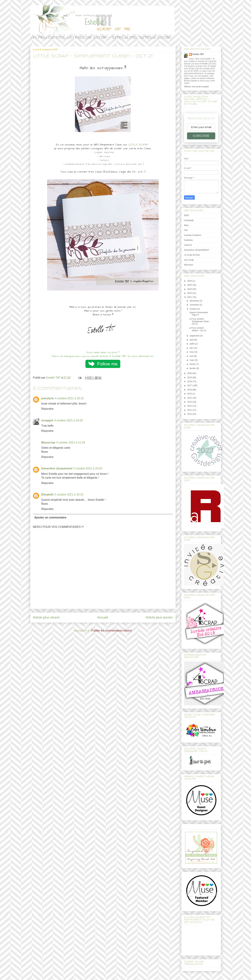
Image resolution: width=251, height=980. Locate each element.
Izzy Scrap (189, 260)
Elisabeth (47, 495)
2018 (190, 382)
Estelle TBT (198, 54)
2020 (190, 373)
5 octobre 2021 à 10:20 (88, 468)
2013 (190, 402)
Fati (186, 230)
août (192, 340)
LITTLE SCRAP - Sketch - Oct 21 (198, 329)
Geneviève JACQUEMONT (197, 250)
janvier (193, 368)
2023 (190, 289)
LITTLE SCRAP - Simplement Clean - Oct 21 (200, 322)
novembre (195, 305)
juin (192, 348)
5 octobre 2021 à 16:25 (69, 495)
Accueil (102, 617)
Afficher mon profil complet (196, 87)
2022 (190, 293)
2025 (190, 281)
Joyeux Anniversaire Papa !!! (198, 314)
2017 (190, 386)
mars (192, 360)
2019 (190, 378)
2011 (190, 410)
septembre (195, 336)
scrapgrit (47, 420)
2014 (190, 398)
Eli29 (186, 215)
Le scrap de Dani (192, 255)
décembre (195, 301)
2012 (190, 406)
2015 (190, 394)
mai (192, 352)
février (193, 364)
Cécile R (188, 245)
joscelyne (48, 398)
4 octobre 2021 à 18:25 (69, 420)
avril (192, 356)
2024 (190, 285)
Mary (186, 225)
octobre (193, 309)
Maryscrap (48, 443)
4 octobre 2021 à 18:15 (69, 398)
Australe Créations (193, 235)
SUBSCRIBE (201, 136)
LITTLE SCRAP (138, 145)
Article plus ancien (159, 617)
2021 (190, 297)
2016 (190, 390)
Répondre (47, 409)
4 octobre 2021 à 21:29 (71, 443)
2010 (190, 414)
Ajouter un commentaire (50, 517)
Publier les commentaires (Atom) (112, 631)
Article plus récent (46, 617)
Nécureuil (189, 265)
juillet (192, 344)
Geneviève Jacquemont (57, 468)
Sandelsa (188, 240)
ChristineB (189, 220)
